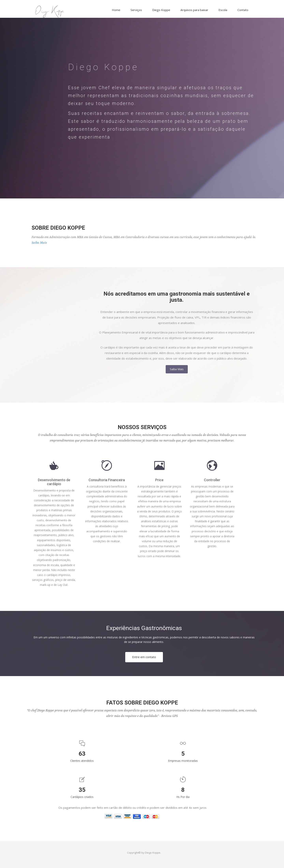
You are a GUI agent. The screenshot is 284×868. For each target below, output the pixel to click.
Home (116, 10)
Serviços (136, 10)
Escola (223, 10)
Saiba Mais (39, 243)
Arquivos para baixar (194, 10)
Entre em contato (144, 657)
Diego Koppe (161, 10)
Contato (243, 10)
